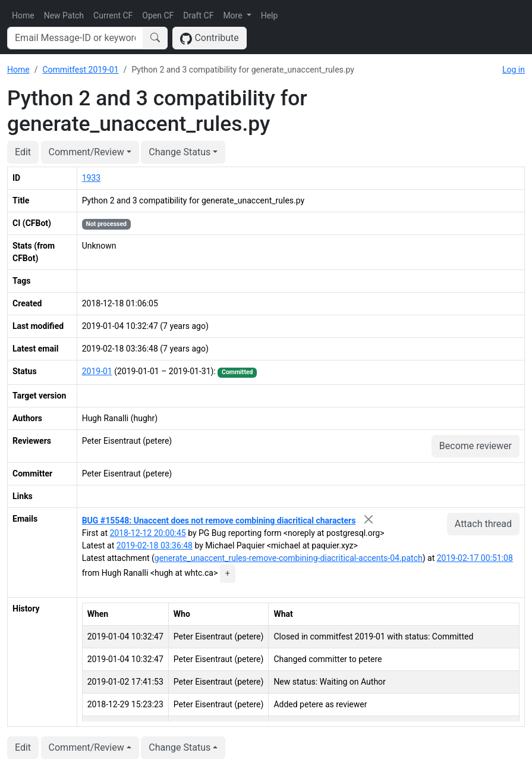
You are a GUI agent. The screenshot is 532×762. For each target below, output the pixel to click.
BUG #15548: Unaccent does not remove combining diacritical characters (219, 520)
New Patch (64, 15)
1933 (91, 178)
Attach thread (483, 524)
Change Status (180, 152)
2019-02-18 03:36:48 (155, 545)
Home (23, 15)
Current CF (113, 15)
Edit (23, 152)
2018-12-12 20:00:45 (148, 533)
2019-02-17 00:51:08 (475, 558)
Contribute (210, 38)
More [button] (234, 15)
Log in (514, 70)
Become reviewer (476, 446)
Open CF (158, 15)
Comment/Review (86, 152)
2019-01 (97, 371)
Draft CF (198, 15)
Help (270, 15)
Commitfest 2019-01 (80, 70)
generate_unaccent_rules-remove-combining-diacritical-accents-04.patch (289, 558)
